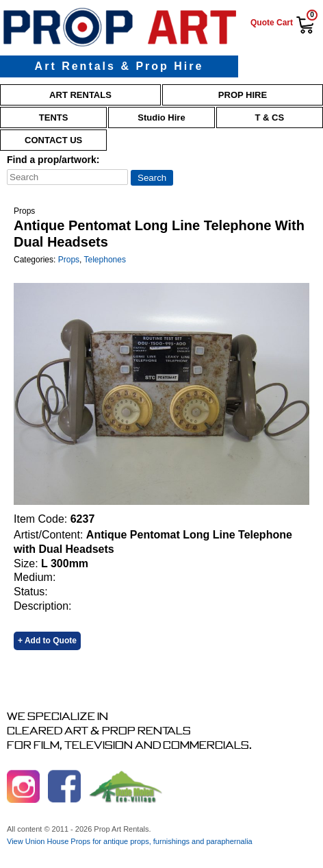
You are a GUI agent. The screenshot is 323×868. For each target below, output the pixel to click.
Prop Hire (243, 95)
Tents (54, 117)
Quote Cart (272, 23)
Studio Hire (161, 117)
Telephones (105, 260)
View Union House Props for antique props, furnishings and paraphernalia (130, 841)
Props (69, 260)
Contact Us (53, 140)
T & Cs (270, 117)
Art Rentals (80, 95)
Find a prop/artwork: (53, 160)
